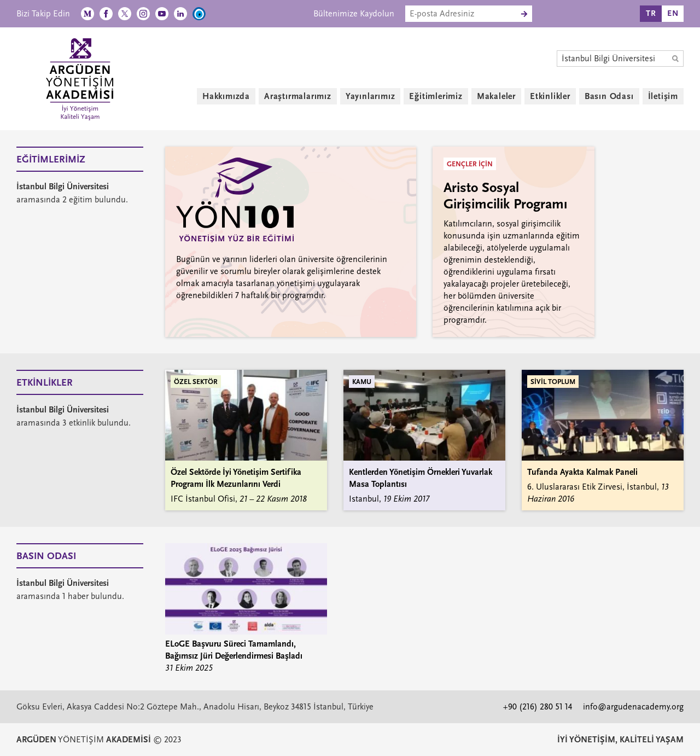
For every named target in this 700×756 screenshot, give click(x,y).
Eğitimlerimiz (436, 96)
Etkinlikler (550, 96)
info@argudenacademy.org (633, 707)
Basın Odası (609, 96)
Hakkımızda (226, 96)
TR (651, 13)
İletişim (663, 96)
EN (673, 13)
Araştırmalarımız (298, 96)
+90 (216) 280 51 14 (538, 707)
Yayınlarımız (371, 96)
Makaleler (496, 96)
